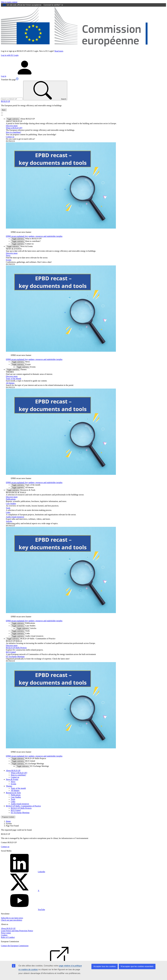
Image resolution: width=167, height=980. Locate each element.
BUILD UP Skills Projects (16, 648)
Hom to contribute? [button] (26, 241)
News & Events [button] (19, 246)
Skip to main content (9, 2)
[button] (17, 79)
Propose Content (8, 817)
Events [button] (21, 364)
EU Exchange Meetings (15, 657)
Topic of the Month (14, 379)
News (8, 255)
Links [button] (20, 633)
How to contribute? (14, 132)
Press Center (6, 933)
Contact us (10, 137)
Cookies (4, 935)
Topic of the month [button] (26, 485)
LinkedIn (23, 872)
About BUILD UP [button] (20, 119)
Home (8, 821)
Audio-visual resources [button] (27, 636)
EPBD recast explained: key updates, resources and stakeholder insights (34, 236)
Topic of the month (18, 788)
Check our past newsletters (12, 920)
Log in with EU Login (10, 55)
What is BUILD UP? (14, 128)
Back (4, 110)
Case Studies (11, 504)
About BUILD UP (8, 928)
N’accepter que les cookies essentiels (137, 966)
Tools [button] (20, 631)
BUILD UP (5, 101)
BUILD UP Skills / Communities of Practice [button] (31, 639)
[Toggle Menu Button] (2, 115)
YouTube (23, 910)
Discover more (12, 126)
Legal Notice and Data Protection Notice (17, 931)
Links (8, 512)
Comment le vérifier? (53, 5)
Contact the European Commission (15, 946)
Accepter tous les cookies (105, 966)
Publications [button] (23, 623)
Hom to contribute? (18, 775)
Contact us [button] (22, 244)
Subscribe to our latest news (12, 918)
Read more (59, 51)
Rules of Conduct (8, 937)
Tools (8, 508)
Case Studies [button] (23, 626)
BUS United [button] (23, 761)
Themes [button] (16, 369)
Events (9, 260)
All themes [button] (22, 487)
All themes (10, 383)
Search (45, 91)
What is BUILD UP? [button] (26, 239)
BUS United (11, 652)
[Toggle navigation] (2, 113)
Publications (11, 499)
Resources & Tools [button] (21, 490)
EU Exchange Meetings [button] (27, 764)
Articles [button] (26, 628)
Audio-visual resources (15, 517)
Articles (9, 521)
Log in (22, 76)
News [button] (20, 362)
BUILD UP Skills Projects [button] (28, 758)
